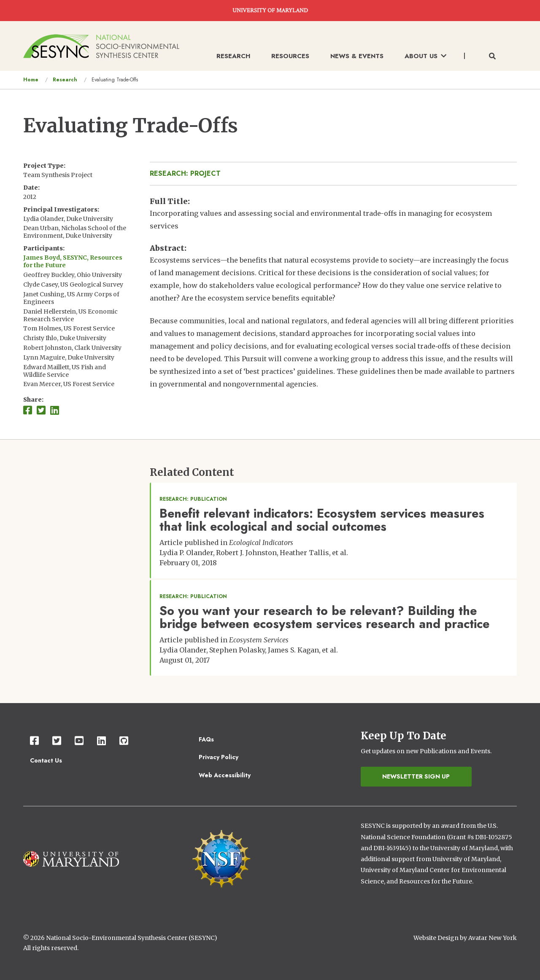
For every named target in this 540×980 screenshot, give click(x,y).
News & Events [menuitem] (357, 56)
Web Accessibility (225, 775)
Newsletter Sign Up (416, 776)
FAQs (206, 739)
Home (31, 80)
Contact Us (46, 760)
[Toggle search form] (492, 56)
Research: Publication (193, 499)
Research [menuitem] (233, 56)
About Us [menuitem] (425, 56)
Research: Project (185, 173)
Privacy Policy (219, 757)
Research (65, 80)
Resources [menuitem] (290, 56)
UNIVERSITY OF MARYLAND (270, 11)
